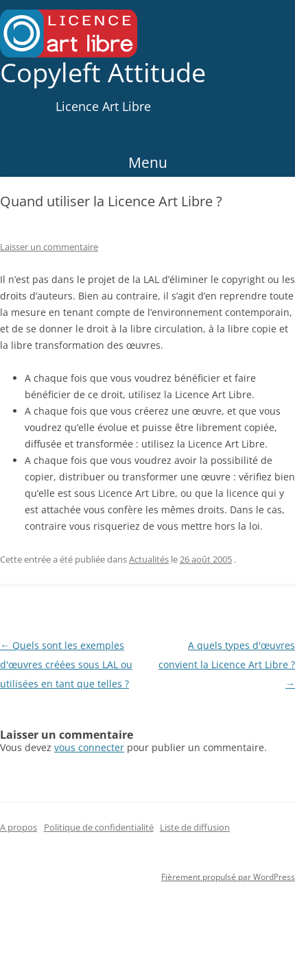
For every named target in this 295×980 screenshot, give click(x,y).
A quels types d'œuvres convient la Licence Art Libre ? (227, 664)
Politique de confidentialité (99, 827)
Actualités (149, 559)
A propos (19, 827)
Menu (148, 162)
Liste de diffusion (195, 827)
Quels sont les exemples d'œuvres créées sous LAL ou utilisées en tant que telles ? (66, 664)
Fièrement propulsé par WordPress (228, 877)
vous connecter (89, 747)
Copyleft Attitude (103, 73)
